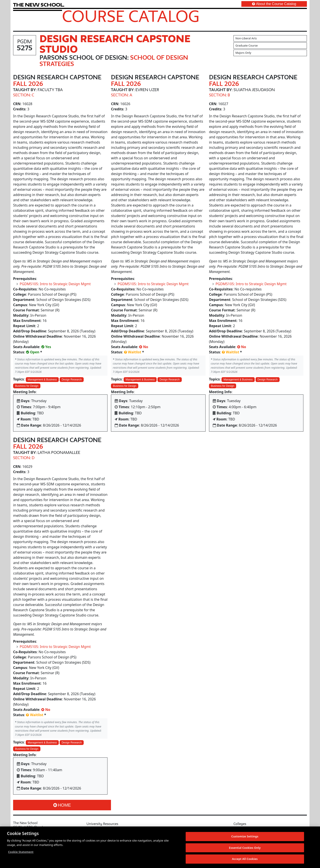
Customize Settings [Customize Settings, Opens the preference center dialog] (245, 837)
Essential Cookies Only (245, 848)
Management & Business (42, 380)
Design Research (72, 380)
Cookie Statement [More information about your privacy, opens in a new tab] (21, 852)
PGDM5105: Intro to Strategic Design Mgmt (55, 284)
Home (62, 805)
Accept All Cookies (245, 859)
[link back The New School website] (39, 5)
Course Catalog (131, 16)
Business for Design (27, 386)
